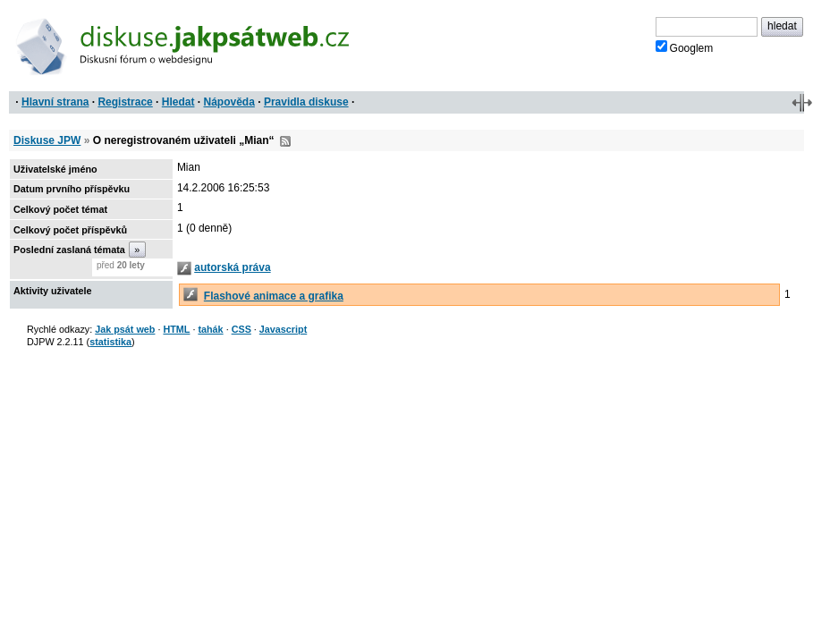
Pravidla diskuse (306, 102)
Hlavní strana (55, 102)
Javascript (283, 329)
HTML (176, 329)
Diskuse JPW (47, 140)
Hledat (178, 102)
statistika (110, 342)
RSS (285, 141)
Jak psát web (125, 329)
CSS (241, 329)
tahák (210, 329)
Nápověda (229, 102)
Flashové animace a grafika (274, 296)
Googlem (685, 47)
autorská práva (232, 267)
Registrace (125, 102)
